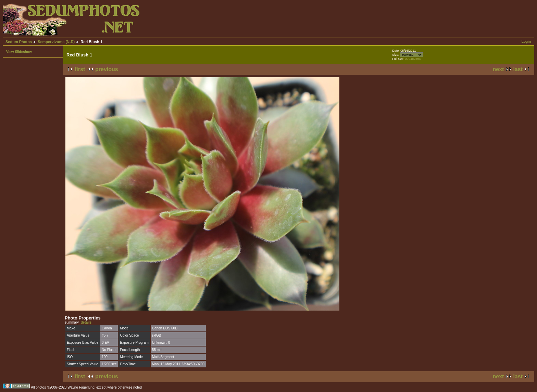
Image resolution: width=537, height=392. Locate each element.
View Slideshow (19, 52)
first (80, 69)
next (498, 69)
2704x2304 (413, 59)
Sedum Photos (19, 42)
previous (107, 69)
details (86, 322)
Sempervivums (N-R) (56, 42)
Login (526, 42)
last (518, 69)
